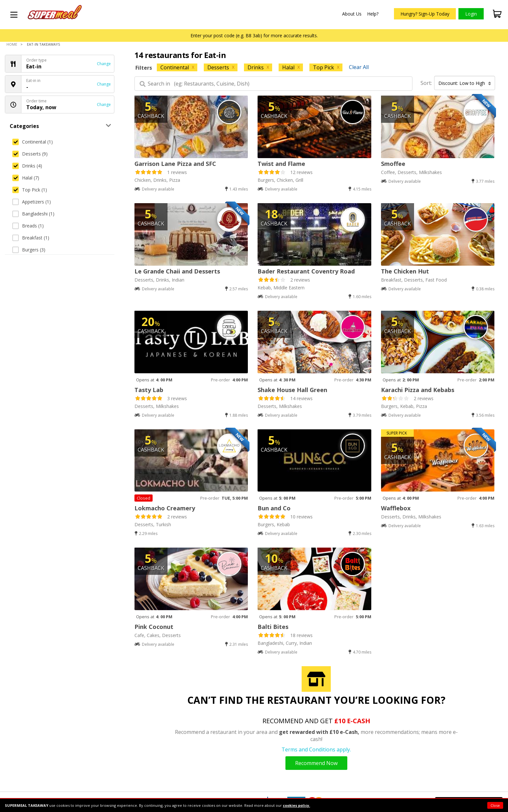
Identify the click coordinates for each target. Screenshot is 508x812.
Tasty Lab (149, 390)
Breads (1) (28, 226)
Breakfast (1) (31, 238)
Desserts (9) (30, 154)
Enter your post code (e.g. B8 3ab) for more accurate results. (254, 35)
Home (12, 44)
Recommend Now (316, 763)
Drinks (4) (27, 166)
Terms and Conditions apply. (316, 749)
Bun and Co (274, 508)
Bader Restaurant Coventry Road (306, 271)
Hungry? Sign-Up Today (425, 14)
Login (471, 14)
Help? (373, 14)
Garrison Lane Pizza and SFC (175, 164)
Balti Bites (273, 627)
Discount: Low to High (465, 83)
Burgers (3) (29, 250)
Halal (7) (26, 178)
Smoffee (393, 164)
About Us (352, 14)
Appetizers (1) (32, 202)
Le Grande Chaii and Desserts (177, 271)
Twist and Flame (281, 164)
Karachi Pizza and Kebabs (418, 390)
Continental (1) (33, 142)
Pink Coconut (154, 627)
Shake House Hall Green (292, 390)
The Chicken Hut (405, 271)
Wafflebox (396, 508)
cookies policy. (296, 805)
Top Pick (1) (30, 190)
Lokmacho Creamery (165, 508)
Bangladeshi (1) (33, 214)
